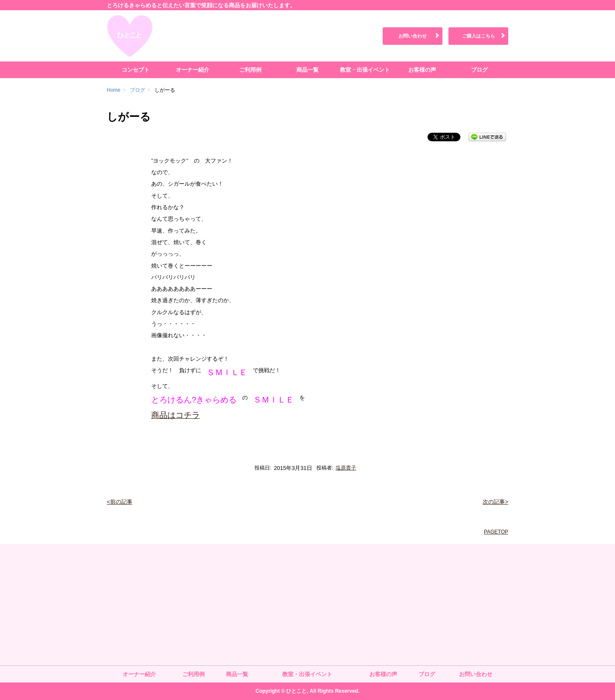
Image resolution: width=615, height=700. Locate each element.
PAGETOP (496, 532)
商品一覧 (307, 70)
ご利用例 (250, 70)
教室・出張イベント (365, 70)
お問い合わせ (413, 36)
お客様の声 (422, 70)
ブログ (479, 70)
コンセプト (136, 70)
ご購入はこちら (479, 36)
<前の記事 (120, 502)
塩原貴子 (346, 468)
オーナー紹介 (193, 70)
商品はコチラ (176, 415)
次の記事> (495, 502)
